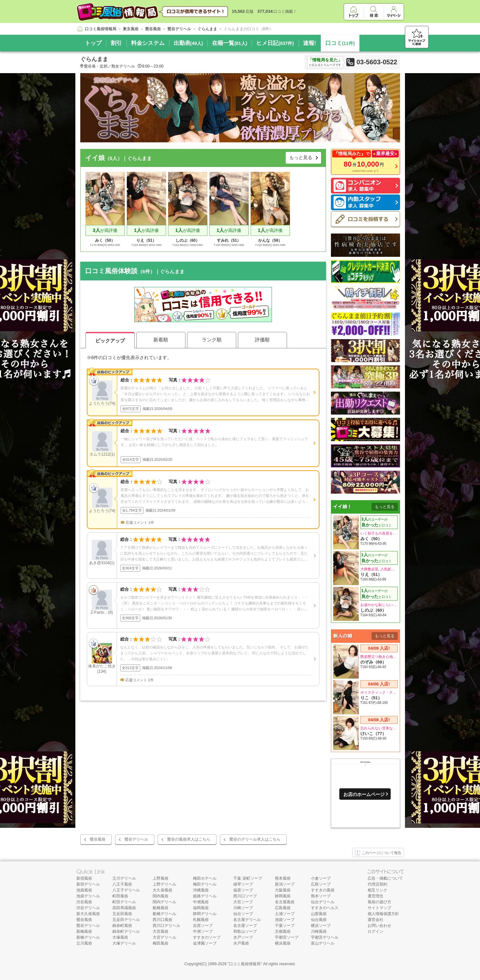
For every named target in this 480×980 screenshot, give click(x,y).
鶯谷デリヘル (136, 839)
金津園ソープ (205, 943)
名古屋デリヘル (247, 920)
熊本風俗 (283, 878)
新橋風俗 (84, 931)
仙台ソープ (243, 914)
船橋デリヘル (164, 914)
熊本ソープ (321, 896)
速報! (310, 43)
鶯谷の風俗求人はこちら (189, 839)
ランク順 (212, 340)
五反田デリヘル (126, 920)
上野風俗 (161, 878)
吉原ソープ (203, 926)
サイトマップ (379, 908)
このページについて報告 (378, 853)
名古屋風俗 (285, 902)
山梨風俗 (319, 914)
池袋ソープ (285, 920)
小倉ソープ (321, 878)
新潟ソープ (285, 884)
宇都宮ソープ (287, 937)
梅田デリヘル (205, 884)
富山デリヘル (323, 943)
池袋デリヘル (88, 896)
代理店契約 (377, 884)
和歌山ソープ (245, 931)
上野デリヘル (164, 884)
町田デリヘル (124, 902)
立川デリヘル (124, 878)
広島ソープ (321, 884)
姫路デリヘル (205, 896)
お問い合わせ (379, 926)
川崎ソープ (243, 908)
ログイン (375, 931)
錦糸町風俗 (122, 926)
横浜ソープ (321, 926)
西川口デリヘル (166, 926)
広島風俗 (283, 908)
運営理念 (375, 896)
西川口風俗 (163, 920)
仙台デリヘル (323, 902)
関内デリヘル (164, 902)
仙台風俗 (319, 920)
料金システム (148, 43)
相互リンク (377, 890)
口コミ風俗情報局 (245, 964)
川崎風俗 (319, 931)
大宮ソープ (243, 902)
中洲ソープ (203, 931)
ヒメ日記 (275, 43)
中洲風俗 (201, 902)
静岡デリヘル (205, 914)
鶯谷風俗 (98, 839)
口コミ (340, 43)
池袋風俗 (84, 890)
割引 (116, 43)
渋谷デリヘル (88, 908)
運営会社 (375, 920)
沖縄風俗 (201, 890)
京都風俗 (283, 931)
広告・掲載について (385, 878)
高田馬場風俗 (124, 908)
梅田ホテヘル (205, 878)
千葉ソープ (285, 926)
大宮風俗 (161, 931)
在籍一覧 (230, 43)
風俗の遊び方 (379, 902)
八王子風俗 (122, 884)
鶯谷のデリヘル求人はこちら (255, 839)
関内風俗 (161, 896)
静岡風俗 (283, 896)
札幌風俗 (201, 920)
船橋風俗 (161, 908)
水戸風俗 (241, 943)
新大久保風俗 (88, 914)
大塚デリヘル (124, 943)
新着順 (161, 340)
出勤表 (188, 43)
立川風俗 (84, 943)
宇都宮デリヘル (325, 937)
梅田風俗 (161, 943)
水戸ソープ (243, 937)
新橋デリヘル (88, 937)
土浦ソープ (285, 914)
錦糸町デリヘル (126, 931)
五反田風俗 (122, 914)
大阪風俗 (283, 890)
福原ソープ (243, 890)
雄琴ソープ (243, 884)
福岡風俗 (201, 908)
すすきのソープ (207, 937)
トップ (93, 43)
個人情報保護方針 (383, 914)
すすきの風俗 (323, 890)
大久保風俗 (163, 890)
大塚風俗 (120, 937)
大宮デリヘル (164, 937)
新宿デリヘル (88, 884)
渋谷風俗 (84, 902)
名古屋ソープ (245, 926)
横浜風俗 (283, 943)
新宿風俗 (84, 878)
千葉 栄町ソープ (248, 878)
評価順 (262, 340)
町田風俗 (120, 896)
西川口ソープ (245, 896)
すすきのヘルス (325, 908)
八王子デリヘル (126, 890)
